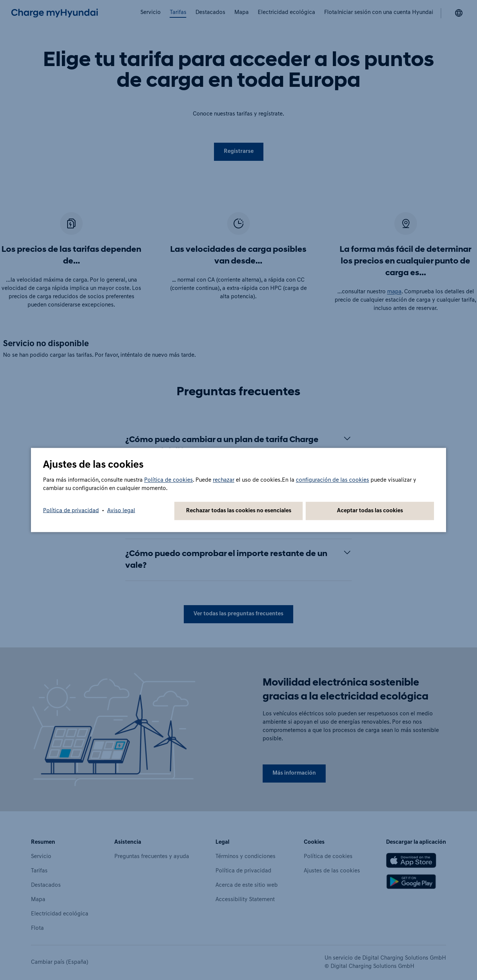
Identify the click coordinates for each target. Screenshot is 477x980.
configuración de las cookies (332, 480)
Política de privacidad (71, 511)
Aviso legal (121, 511)
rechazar (224, 480)
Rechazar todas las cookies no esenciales (239, 511)
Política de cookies (168, 480)
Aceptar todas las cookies (370, 511)
